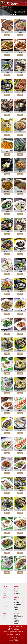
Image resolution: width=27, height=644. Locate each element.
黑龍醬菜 (16, 608)
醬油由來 (16, 589)
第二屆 (4, 617)
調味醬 (16, 606)
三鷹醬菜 (16, 609)
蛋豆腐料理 (5, 603)
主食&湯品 (5, 606)
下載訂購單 (17, 620)
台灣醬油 (16, 592)
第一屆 (4, 618)
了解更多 (7, 35)
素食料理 (4, 604)
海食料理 (4, 601)
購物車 (16, 618)
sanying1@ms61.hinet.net (15, 634)
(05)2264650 (15, 633)
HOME (9, 3)
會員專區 (16, 615)
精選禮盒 (16, 599)
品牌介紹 (4, 589)
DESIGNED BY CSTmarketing (14, 642)
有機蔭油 (16, 601)
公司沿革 (4, 592)
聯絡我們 (16, 623)
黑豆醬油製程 (17, 594)
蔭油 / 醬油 (17, 603)
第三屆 (4, 615)
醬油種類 (16, 590)
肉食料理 (4, 599)
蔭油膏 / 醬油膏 (18, 604)
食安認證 (4, 595)
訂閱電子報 (17, 622)
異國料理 (4, 608)
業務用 (16, 611)
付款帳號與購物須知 (19, 617)
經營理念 (4, 594)
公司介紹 (4, 590)
